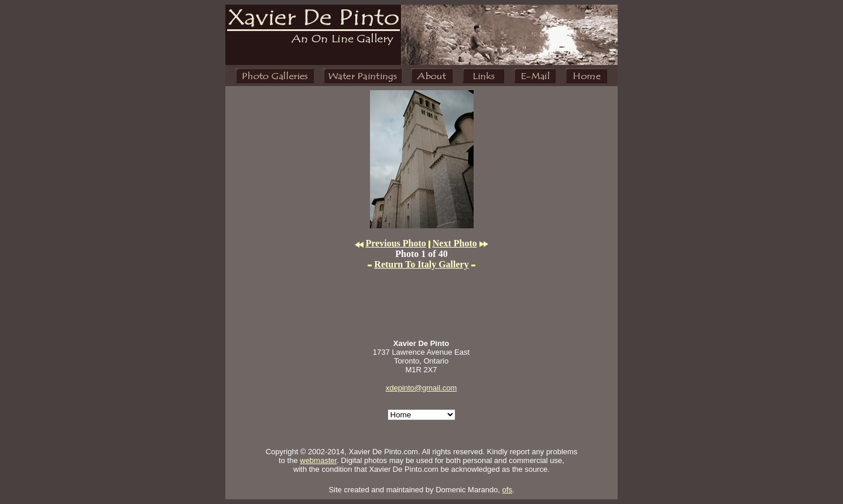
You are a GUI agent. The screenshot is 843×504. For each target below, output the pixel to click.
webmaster (318, 460)
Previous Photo (396, 243)
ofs (507, 490)
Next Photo (455, 243)
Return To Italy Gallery (421, 264)
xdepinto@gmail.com (421, 388)
